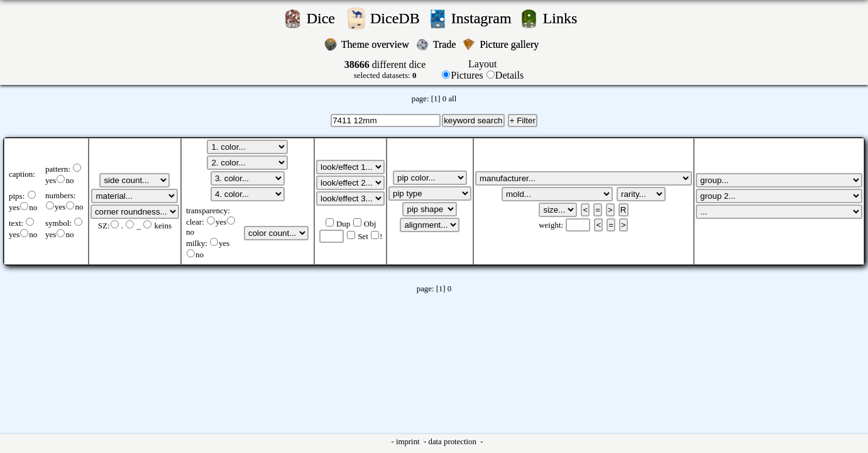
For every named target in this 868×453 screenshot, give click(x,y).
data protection (453, 442)
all (452, 99)
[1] (436, 99)
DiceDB (397, 18)
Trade (446, 44)
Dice (325, 18)
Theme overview (376, 44)
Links (564, 18)
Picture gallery (512, 44)
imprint (409, 442)
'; (135, 180)
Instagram (483, 18)
